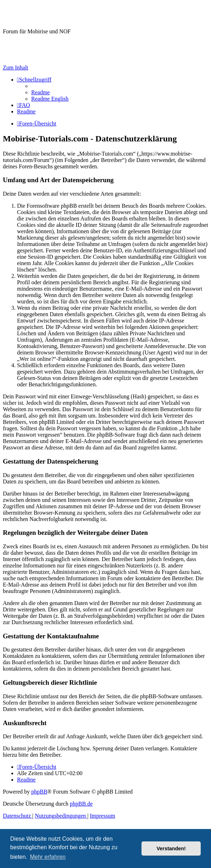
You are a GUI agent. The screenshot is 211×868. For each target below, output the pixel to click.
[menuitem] (40, 92)
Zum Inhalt (16, 68)
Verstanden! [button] (171, 849)
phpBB (39, 792)
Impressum (15, 55)
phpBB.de (81, 804)
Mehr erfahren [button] (48, 857)
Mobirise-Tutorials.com (60, 14)
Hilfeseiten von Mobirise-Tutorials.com (41, 44)
